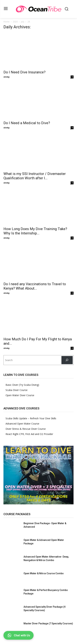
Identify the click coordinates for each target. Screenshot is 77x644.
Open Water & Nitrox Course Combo (44, 573)
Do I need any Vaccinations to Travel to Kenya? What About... (35, 286)
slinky (6, 77)
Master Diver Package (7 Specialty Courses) (48, 623)
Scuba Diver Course (17, 390)
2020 (15, 22)
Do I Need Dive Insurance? (24, 72)
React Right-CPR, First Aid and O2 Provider (29, 434)
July (23, 22)
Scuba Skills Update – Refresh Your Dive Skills (31, 418)
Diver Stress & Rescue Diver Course (26, 429)
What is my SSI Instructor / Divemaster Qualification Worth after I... (35, 176)
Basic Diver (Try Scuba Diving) (22, 385)
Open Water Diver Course (20, 395)
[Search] (67, 360)
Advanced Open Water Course (22, 424)
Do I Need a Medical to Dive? (27, 123)
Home (6, 22)
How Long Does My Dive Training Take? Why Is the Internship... (35, 231)
